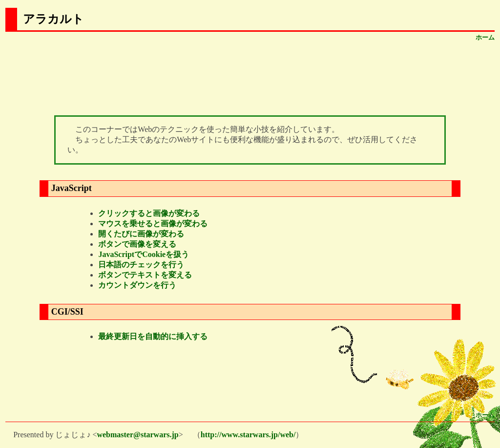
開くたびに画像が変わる (141, 234)
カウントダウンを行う (137, 285)
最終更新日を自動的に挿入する (153, 336)
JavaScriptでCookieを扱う (144, 254)
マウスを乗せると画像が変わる (153, 224)
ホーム (485, 38)
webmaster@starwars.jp (137, 435)
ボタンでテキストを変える (145, 275)
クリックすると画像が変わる (149, 213)
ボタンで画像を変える (137, 244)
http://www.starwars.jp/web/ (248, 435)
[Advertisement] (250, 77)
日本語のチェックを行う (141, 265)
